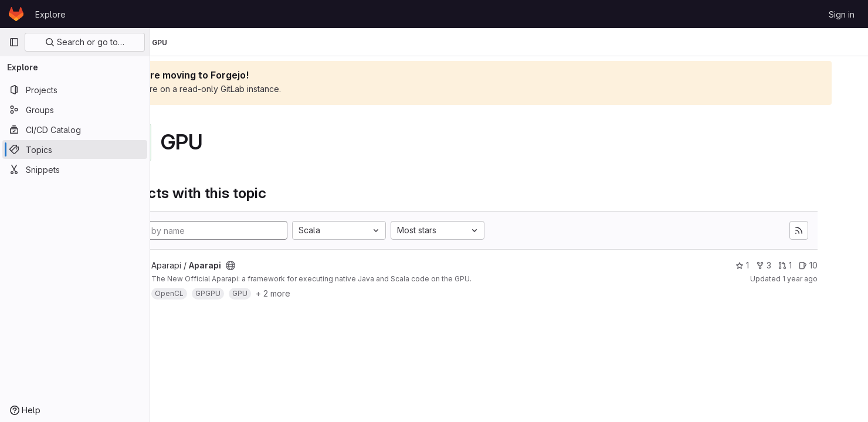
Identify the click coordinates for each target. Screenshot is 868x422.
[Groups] (75, 110)
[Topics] (75, 149)
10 (830, 265)
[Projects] (75, 90)
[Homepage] (16, 14)
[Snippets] (75, 169)
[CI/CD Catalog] (75, 130)
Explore (50, 14)
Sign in (842, 14)
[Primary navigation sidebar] (14, 42)
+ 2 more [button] (338, 293)
